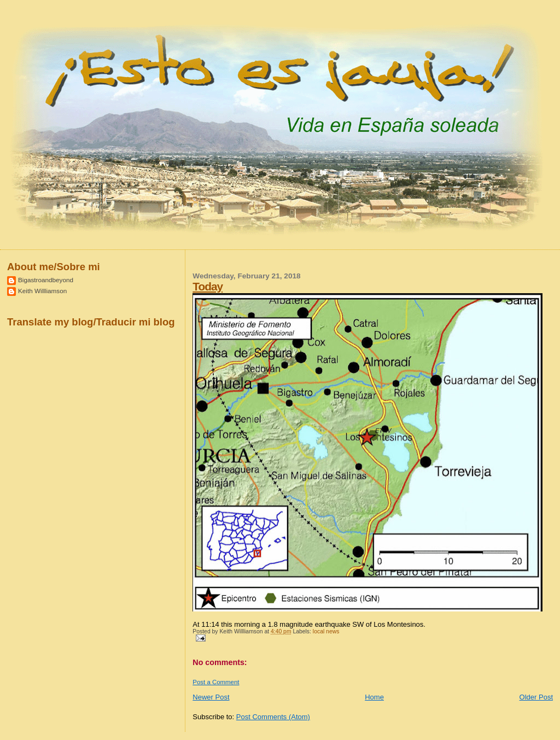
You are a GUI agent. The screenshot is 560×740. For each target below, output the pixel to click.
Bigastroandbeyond (46, 280)
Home (374, 697)
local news (326, 631)
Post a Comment (216, 682)
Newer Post (211, 697)
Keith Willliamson (42, 291)
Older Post (536, 697)
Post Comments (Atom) (273, 717)
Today (208, 286)
